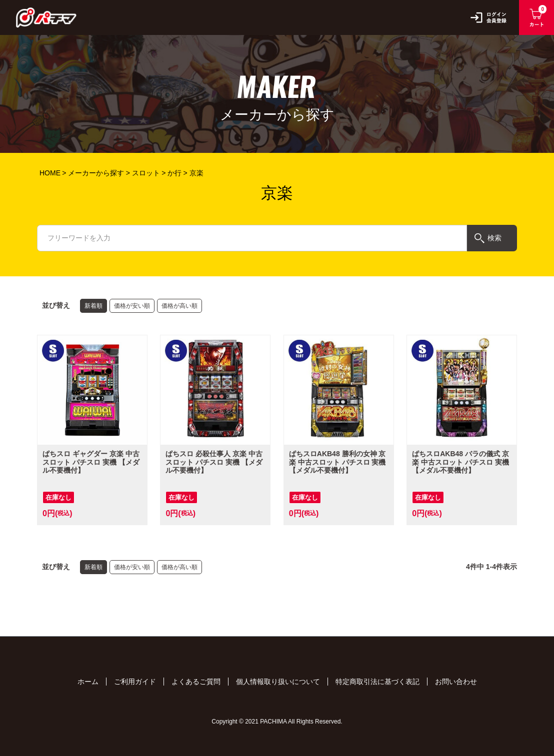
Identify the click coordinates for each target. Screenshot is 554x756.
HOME (50, 173)
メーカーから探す (96, 173)
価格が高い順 (179, 306)
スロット (146, 173)
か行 (174, 173)
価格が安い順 (132, 306)
